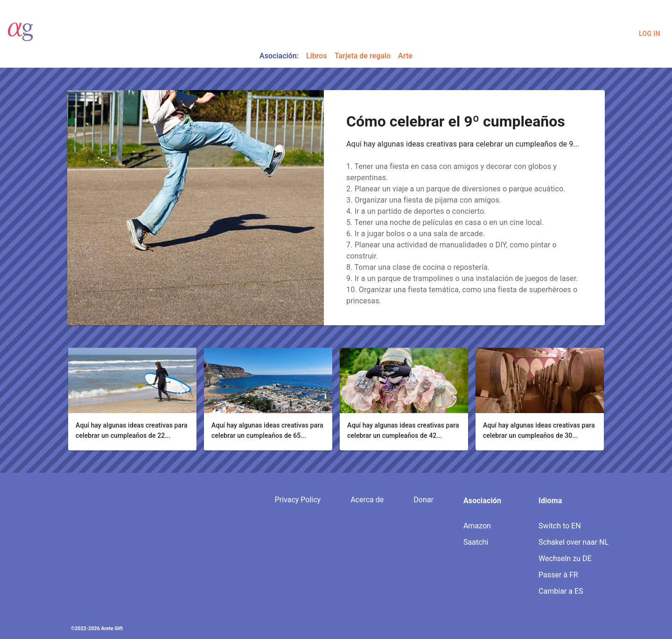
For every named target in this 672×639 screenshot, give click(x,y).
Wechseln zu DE (565, 558)
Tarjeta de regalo (363, 56)
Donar (423, 500)
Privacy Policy (298, 500)
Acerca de (367, 500)
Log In (650, 34)
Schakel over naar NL (574, 542)
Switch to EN (560, 526)
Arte (405, 56)
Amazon (477, 526)
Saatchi (476, 542)
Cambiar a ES (561, 591)
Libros (317, 56)
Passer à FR (558, 575)
